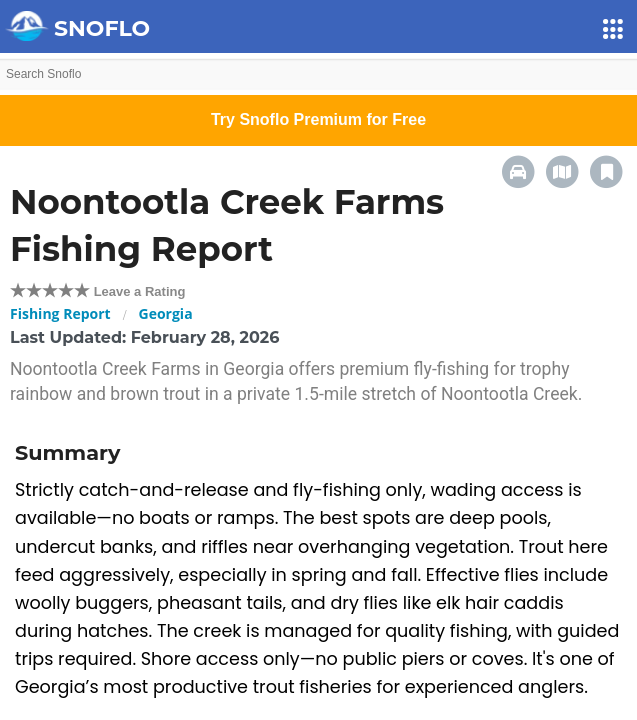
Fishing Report (60, 313)
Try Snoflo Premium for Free (318, 119)
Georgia (166, 313)
